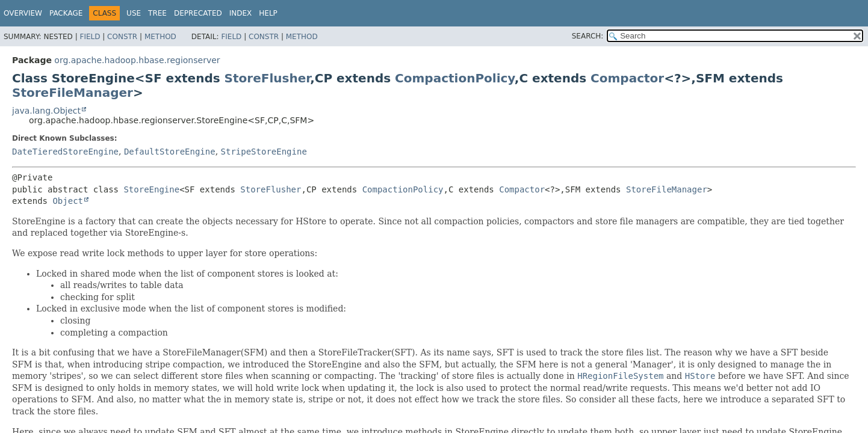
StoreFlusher (268, 78)
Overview (23, 13)
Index (241, 13)
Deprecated (198, 13)
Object (68, 201)
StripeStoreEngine (264, 152)
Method (160, 37)
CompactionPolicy (455, 78)
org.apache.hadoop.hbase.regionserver (137, 60)
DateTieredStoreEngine (65, 152)
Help (268, 13)
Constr (122, 37)
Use (134, 13)
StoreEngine (151, 189)
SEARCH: (588, 36)
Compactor (627, 78)
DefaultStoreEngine (170, 152)
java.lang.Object (46, 111)
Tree (157, 13)
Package (66, 13)
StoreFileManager (73, 93)
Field (90, 37)
